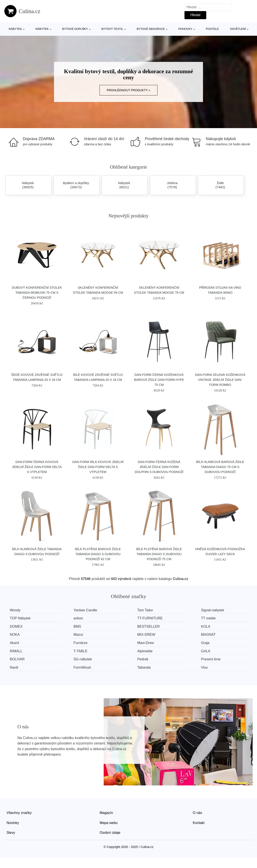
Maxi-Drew (145, 643)
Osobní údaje (110, 833)
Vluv (204, 667)
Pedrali (143, 659)
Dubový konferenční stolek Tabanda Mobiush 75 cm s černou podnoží (37, 293)
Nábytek (15, 29)
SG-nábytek (83, 659)
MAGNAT (208, 635)
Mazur (78, 635)
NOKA (15, 635)
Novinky (13, 823)
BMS (77, 626)
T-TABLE (81, 651)
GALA (206, 651)
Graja (205, 643)
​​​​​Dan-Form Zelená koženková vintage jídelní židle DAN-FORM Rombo (220, 380)
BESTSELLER (148, 626)
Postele (212, 29)
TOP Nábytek (20, 618)
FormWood (82, 667)
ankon (78, 618)
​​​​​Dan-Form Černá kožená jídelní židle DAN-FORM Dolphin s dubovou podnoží (159, 467)
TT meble (208, 618)
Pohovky (185, 29)
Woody (15, 610)
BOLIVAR (17, 659)
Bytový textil (112, 29)
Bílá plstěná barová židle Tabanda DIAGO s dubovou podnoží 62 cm (98, 554)
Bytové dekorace (151, 29)
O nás (197, 813)
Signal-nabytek (213, 610)
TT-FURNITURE (150, 618)
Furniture (81, 643)
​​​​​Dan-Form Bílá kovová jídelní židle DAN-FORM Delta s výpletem (98, 467)
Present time (211, 659)
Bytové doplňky (75, 29)
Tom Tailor (145, 610)
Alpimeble (145, 651)
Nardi (14, 667)
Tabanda (144, 667)
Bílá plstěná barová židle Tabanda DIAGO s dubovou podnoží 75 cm (159, 554)
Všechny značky (19, 813)
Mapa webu (109, 823)
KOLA (206, 626)
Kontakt (199, 823)
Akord (14, 643)
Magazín (106, 813)
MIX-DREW (146, 635)
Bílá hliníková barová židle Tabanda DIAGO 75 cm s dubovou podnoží (220, 467)
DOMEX (16, 626)
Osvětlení (238, 29)
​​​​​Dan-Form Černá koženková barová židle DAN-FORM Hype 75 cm (159, 380)
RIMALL (16, 651)
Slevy (11, 833)
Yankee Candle (85, 610)
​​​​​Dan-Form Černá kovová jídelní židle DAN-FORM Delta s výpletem (37, 467)
